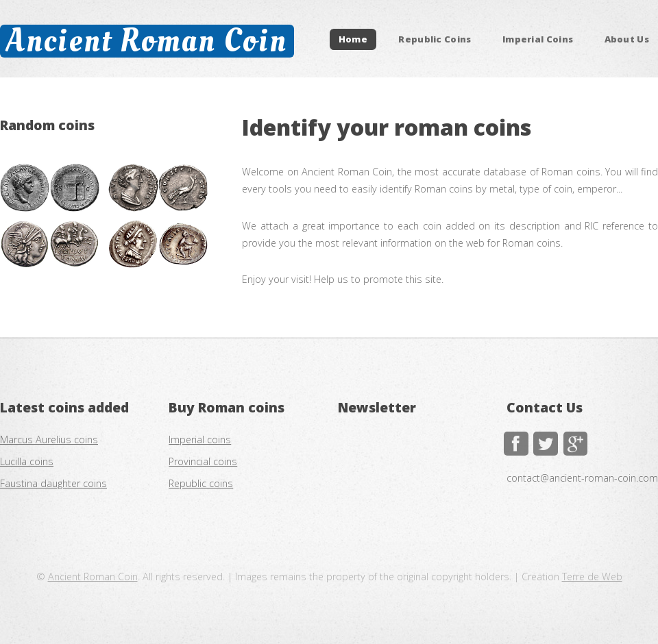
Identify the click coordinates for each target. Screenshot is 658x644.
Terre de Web (592, 577)
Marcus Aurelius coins (49, 439)
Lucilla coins (27, 461)
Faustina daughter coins (53, 483)
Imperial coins (200, 439)
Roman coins (241, 407)
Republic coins (201, 483)
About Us (627, 40)
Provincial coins (203, 461)
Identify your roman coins (387, 127)
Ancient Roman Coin (147, 41)
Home (353, 40)
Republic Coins (435, 40)
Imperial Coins (538, 40)
